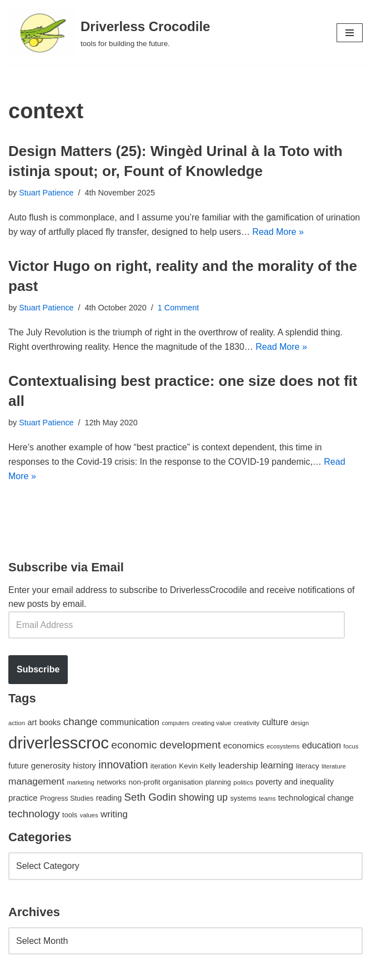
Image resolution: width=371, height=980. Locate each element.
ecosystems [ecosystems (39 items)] (283, 746)
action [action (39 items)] (17, 723)
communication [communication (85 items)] (130, 722)
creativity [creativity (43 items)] (247, 723)
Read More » (278, 232)
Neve (19, 968)
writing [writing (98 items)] (114, 814)
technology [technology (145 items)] (34, 814)
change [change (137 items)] (81, 722)
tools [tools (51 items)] (70, 815)
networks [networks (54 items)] (111, 782)
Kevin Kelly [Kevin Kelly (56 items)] (197, 766)
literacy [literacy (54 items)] (308, 766)
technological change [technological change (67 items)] (316, 798)
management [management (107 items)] (36, 781)
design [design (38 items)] (300, 723)
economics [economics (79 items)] (244, 745)
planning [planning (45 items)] (218, 782)
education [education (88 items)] (322, 745)
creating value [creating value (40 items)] (212, 723)
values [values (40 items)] (89, 815)
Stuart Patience (46, 193)
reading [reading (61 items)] (109, 798)
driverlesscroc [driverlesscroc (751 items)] (59, 743)
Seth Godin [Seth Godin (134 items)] (151, 797)
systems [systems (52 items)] (243, 798)
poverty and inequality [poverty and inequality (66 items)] (295, 782)
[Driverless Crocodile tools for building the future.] (109, 33)
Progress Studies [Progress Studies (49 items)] (67, 798)
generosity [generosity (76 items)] (51, 765)
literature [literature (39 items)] (334, 766)
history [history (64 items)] (84, 766)
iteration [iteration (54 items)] (164, 766)
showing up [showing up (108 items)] (203, 797)
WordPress (107, 968)
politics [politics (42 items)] (243, 782)
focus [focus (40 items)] (351, 746)
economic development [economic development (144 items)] (166, 745)
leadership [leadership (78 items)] (238, 765)
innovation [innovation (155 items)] (123, 765)
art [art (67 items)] (32, 722)
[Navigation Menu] (350, 33)
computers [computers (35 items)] (176, 723)
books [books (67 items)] (50, 722)
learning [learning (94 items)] (277, 765)
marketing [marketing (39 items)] (80, 782)
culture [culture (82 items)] (275, 722)
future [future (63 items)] (18, 766)
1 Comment (178, 308)
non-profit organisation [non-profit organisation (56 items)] (166, 782)
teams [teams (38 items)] (267, 798)
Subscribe (38, 669)
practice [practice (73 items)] (23, 798)
